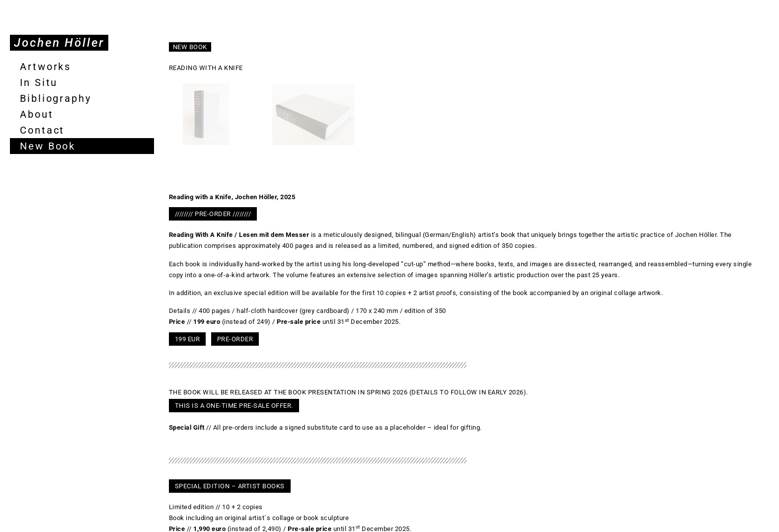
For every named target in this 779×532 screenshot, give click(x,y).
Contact (42, 130)
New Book (48, 146)
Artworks (45, 67)
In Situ (39, 82)
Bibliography (56, 98)
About (37, 114)
